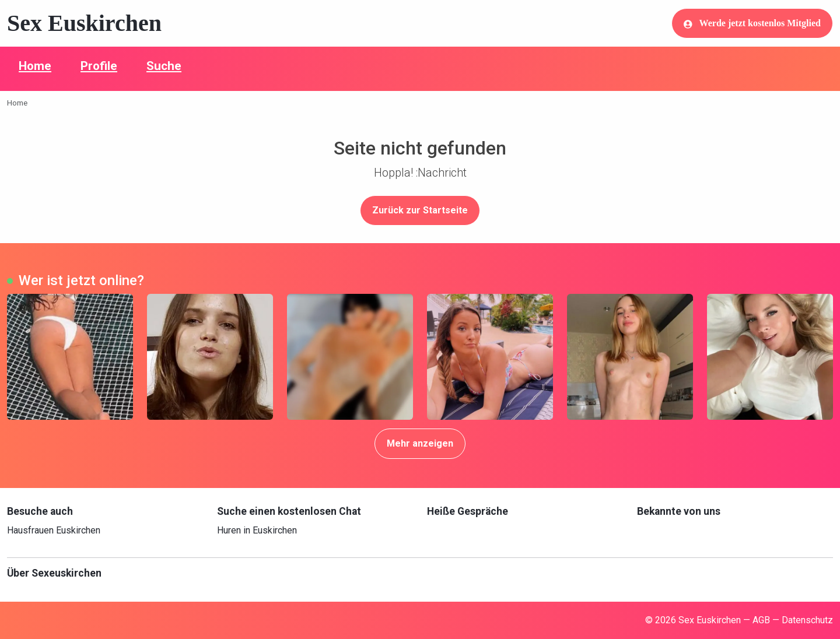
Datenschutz (807, 620)
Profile (99, 66)
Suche (164, 66)
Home (35, 66)
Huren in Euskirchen (257, 530)
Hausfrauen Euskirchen (54, 530)
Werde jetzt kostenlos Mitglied (752, 23)
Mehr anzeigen (420, 443)
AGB (761, 620)
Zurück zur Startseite (420, 210)
